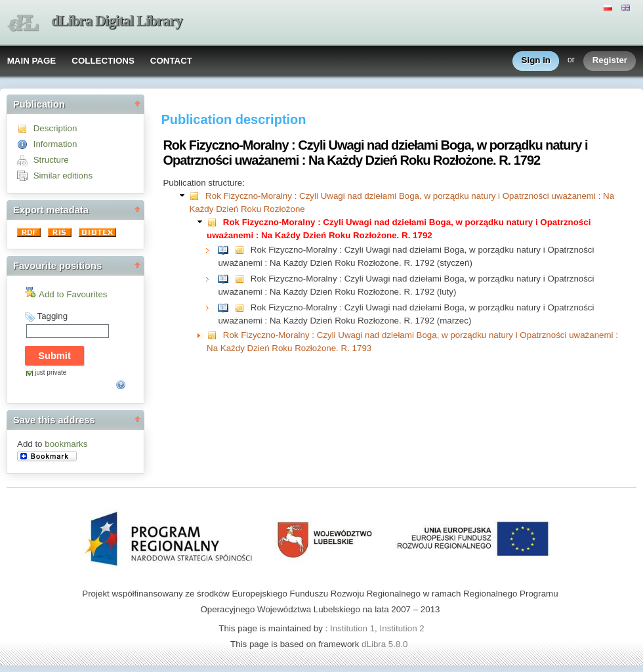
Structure (51, 160)
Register (610, 61)
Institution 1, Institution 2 (377, 628)
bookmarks (66, 444)
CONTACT (171, 61)
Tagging (52, 316)
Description (55, 128)
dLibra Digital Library (117, 21)
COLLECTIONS (103, 61)
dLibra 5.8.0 (386, 644)
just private (51, 372)
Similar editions (63, 176)
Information (55, 144)
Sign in (536, 61)
